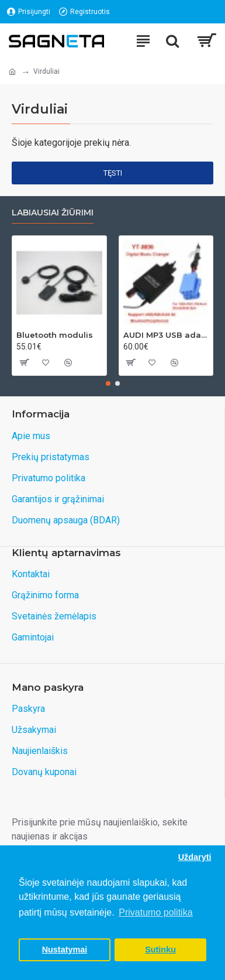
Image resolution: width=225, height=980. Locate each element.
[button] (108, 383)
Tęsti (113, 173)
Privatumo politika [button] (155, 912)
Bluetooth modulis (55, 335)
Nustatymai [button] (65, 950)
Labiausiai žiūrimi (53, 213)
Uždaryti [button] (195, 857)
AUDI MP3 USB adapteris (166, 335)
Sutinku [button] (160, 950)
